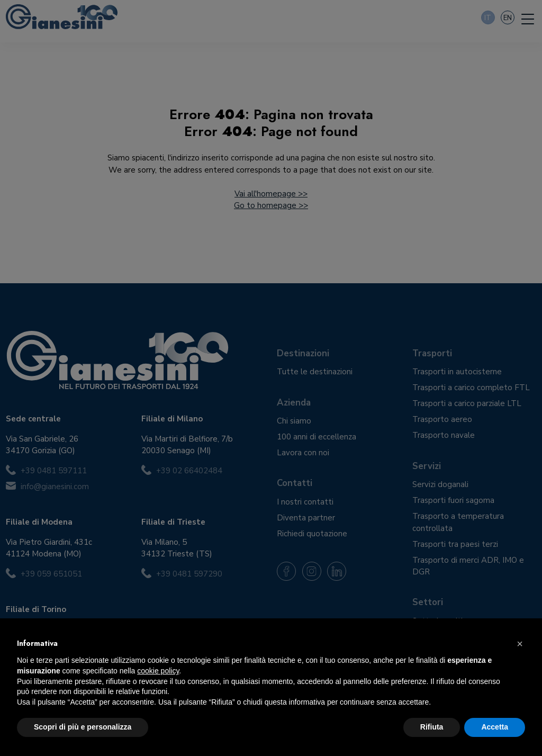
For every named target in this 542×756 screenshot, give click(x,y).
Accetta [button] (495, 727)
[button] (520, 644)
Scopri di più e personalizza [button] (83, 727)
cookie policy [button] (158, 671)
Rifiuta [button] (432, 727)
